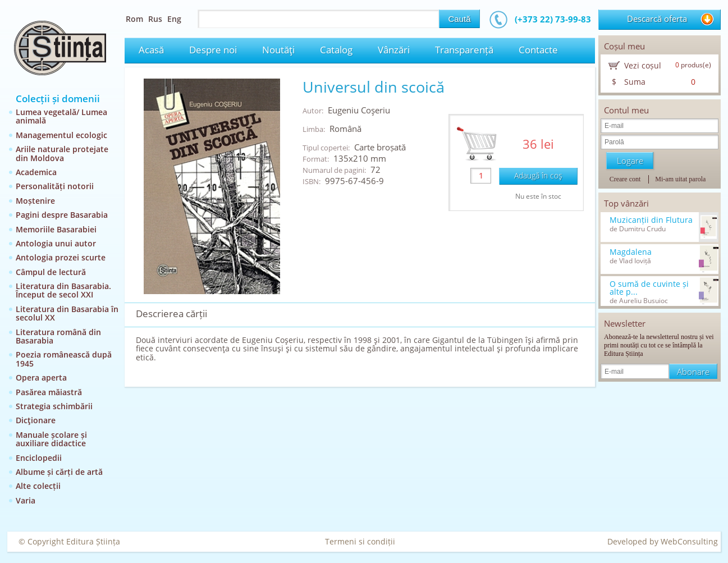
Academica (36, 172)
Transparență (464, 50)
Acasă (151, 50)
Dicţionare (36, 420)
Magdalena (631, 252)
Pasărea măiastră (49, 392)
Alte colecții (38, 486)
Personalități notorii (55, 186)
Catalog (336, 50)
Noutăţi (278, 50)
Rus (155, 19)
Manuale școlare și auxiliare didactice (51, 439)
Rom (134, 19)
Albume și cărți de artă (59, 472)
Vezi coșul (643, 65)
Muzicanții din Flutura (651, 220)
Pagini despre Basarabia (62, 215)
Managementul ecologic (61, 135)
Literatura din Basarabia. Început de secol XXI (63, 290)
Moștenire (35, 201)
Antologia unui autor (56, 243)
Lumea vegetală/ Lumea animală (61, 116)
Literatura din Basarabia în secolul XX (67, 313)
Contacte (538, 50)
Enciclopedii (39, 458)
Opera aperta (41, 377)
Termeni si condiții (360, 541)
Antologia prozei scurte (61, 257)
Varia (26, 500)
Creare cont (625, 179)
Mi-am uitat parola (680, 179)
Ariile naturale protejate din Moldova (62, 153)
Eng (174, 19)
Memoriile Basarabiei (56, 229)
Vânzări (394, 50)
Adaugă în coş (538, 175)
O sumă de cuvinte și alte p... (649, 288)
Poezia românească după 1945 (64, 359)
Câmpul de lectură (51, 272)
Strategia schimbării (54, 406)
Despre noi (213, 50)
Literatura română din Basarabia (58, 336)
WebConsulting (689, 541)
